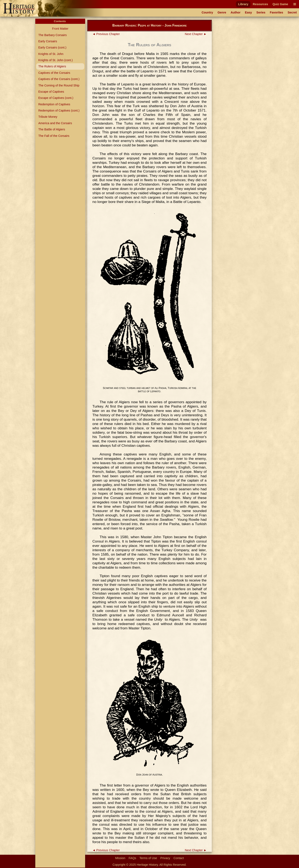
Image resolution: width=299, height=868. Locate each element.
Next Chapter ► (196, 34)
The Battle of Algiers (52, 129)
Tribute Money (48, 117)
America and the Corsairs (55, 123)
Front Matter (60, 29)
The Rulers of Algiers (52, 66)
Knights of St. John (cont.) (55, 60)
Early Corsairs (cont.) (52, 47)
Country (207, 12)
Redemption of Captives (54, 104)
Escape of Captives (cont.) (56, 98)
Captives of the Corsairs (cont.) (59, 79)
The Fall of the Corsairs (54, 136)
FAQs (132, 858)
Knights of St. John (51, 54)
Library (243, 4)
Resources (260, 4)
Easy (249, 12)
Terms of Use (148, 858)
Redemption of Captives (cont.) (59, 110)
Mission (120, 858)
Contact (179, 858)
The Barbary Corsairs (52, 35)
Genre (222, 12)
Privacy (165, 858)
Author (236, 12)
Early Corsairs (48, 41)
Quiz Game (280, 4)
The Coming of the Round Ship (59, 85)
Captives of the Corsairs (54, 73)
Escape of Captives (51, 92)
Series (261, 12)
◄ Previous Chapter (106, 34)
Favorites (277, 12)
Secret (292, 12)
